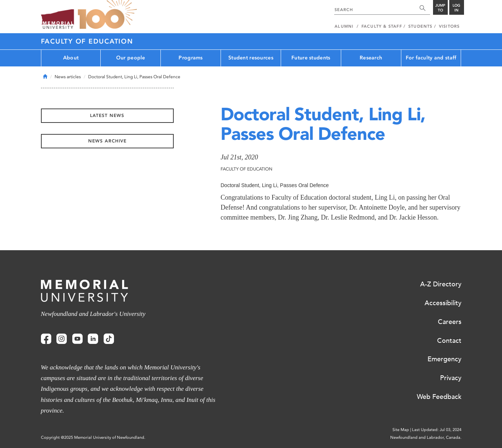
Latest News (107, 116)
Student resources (251, 58)
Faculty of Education (87, 41)
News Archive (107, 141)
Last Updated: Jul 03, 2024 (437, 430)
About (71, 58)
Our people (131, 58)
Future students (311, 58)
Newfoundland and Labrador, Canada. (426, 437)
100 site (107, 15)
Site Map (401, 430)
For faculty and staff (431, 58)
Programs (191, 58)
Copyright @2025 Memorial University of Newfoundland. (93, 437)
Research (371, 58)
